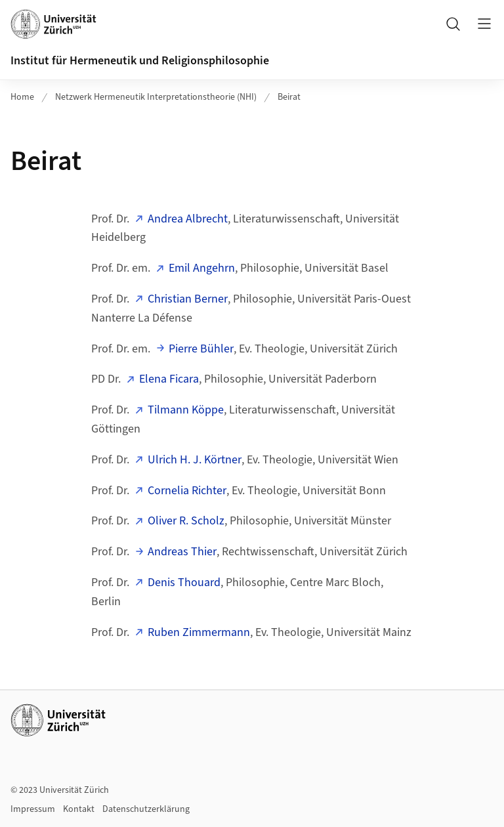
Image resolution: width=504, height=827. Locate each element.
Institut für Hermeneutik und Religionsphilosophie (140, 61)
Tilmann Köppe (186, 410)
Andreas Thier (182, 552)
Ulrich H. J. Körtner (195, 460)
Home (22, 97)
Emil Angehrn (202, 268)
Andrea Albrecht (188, 219)
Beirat (289, 97)
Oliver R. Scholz (186, 521)
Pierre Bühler (201, 349)
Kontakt (79, 809)
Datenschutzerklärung (146, 809)
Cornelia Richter (187, 491)
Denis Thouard (184, 583)
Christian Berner (188, 299)
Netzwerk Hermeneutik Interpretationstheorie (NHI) (156, 97)
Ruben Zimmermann (199, 632)
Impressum (33, 809)
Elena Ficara (169, 379)
